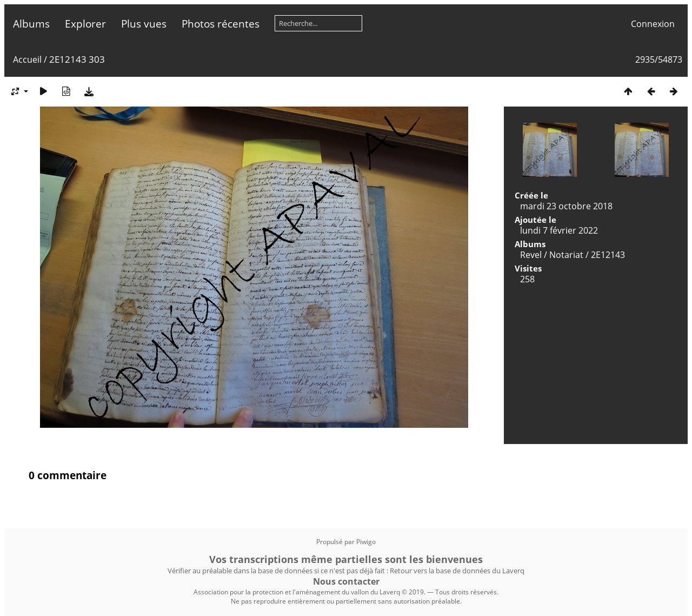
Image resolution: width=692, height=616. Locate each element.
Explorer (85, 24)
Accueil (27, 59)
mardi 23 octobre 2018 (566, 206)
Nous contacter (346, 581)
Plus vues (144, 24)
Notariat (566, 255)
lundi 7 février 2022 (559, 230)
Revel (531, 255)
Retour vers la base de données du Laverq (457, 571)
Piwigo (366, 542)
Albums (31, 24)
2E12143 (608, 255)
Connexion (653, 24)
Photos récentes (221, 24)
